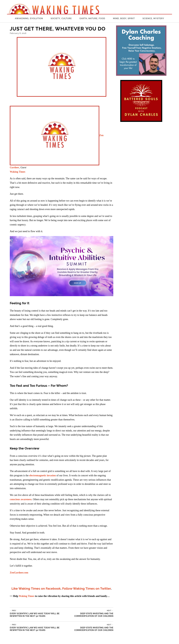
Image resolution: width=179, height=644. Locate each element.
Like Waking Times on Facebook (36, 588)
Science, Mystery (153, 18)
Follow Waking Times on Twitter (87, 588)
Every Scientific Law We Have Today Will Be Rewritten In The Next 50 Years (38, 613)
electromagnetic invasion (43, 475)
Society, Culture (61, 18)
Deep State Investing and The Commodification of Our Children (89, 613)
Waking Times (18, 172)
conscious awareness (21, 499)
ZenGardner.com (19, 573)
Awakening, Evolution (29, 18)
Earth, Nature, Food (92, 18)
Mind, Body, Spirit (124, 18)
